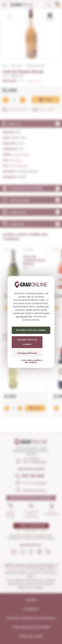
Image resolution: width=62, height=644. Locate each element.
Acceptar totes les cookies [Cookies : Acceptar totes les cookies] (31, 330)
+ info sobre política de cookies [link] (31, 361)
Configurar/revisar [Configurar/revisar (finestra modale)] (27, 353)
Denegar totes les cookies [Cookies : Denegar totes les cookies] (27, 342)
